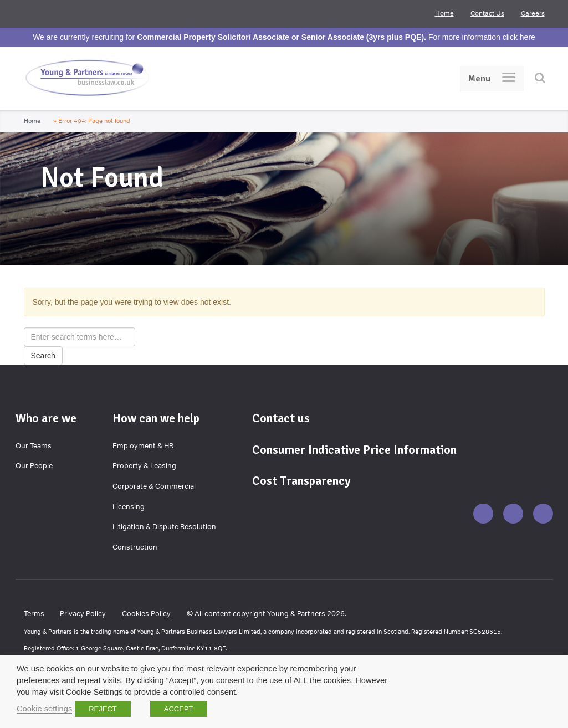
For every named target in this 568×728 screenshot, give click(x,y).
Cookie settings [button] (44, 709)
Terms (34, 614)
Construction (135, 547)
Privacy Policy (83, 614)
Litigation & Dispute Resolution (164, 527)
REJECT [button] (103, 709)
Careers (533, 13)
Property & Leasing (144, 466)
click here (519, 37)
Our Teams (34, 446)
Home (444, 13)
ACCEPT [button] (179, 709)
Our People (34, 466)
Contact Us (487, 13)
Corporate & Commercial (154, 486)
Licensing (129, 507)
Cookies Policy (146, 614)
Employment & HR (143, 446)
